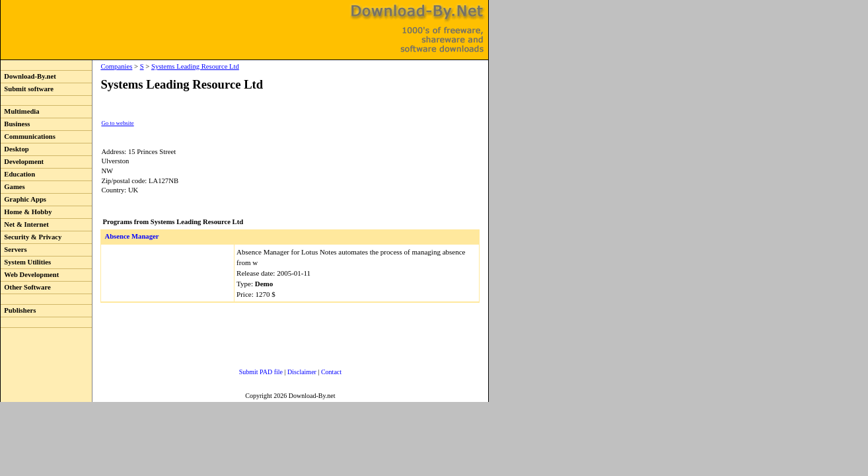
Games (13, 187)
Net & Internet (25, 224)
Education (18, 174)
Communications (28, 137)
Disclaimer (302, 372)
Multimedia (20, 111)
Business (15, 124)
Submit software (27, 89)
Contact (331, 372)
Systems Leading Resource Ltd (195, 66)
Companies (116, 66)
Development (22, 162)
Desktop (15, 149)
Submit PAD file (261, 372)
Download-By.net (28, 76)
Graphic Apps (23, 199)
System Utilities (26, 262)
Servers (14, 250)
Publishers (18, 310)
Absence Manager (131, 236)
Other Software (26, 287)
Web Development (30, 275)
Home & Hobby (26, 212)
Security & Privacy (31, 237)
